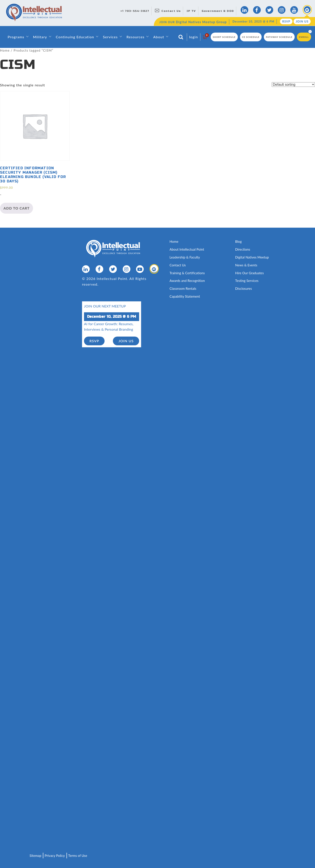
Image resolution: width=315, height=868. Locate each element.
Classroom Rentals (183, 288)
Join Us (302, 21)
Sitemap (35, 856)
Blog (238, 241)
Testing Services (247, 280)
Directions (243, 249)
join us (126, 340)
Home (5, 50)
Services (110, 37)
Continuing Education (75, 37)
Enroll (304, 37)
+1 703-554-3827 (135, 11)
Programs (16, 37)
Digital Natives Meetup (252, 257)
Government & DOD (218, 11)
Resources (135, 37)
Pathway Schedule (279, 37)
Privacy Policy (55, 856)
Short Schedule (224, 37)
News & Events (246, 265)
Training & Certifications (187, 272)
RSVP (286, 21)
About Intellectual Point (187, 249)
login (194, 37)
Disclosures (244, 288)
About (159, 37)
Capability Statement (185, 296)
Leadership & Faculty (185, 257)
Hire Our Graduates (249, 272)
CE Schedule (251, 37)
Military (40, 37)
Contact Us (171, 11)
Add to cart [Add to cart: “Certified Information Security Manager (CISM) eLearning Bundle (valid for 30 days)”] (17, 208)
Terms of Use (78, 856)
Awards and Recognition (187, 280)
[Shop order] (293, 85)
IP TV (191, 11)
